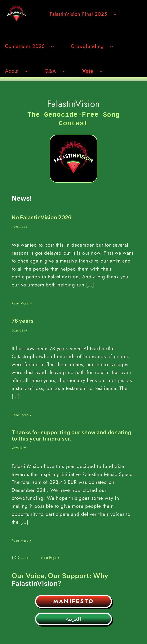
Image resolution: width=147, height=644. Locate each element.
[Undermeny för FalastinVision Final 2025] (115, 14)
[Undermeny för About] (26, 71)
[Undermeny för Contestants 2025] (52, 46)
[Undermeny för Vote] (101, 71)
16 (27, 557)
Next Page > (51, 557)
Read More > (22, 303)
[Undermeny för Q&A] (64, 71)
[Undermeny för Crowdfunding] (112, 46)
